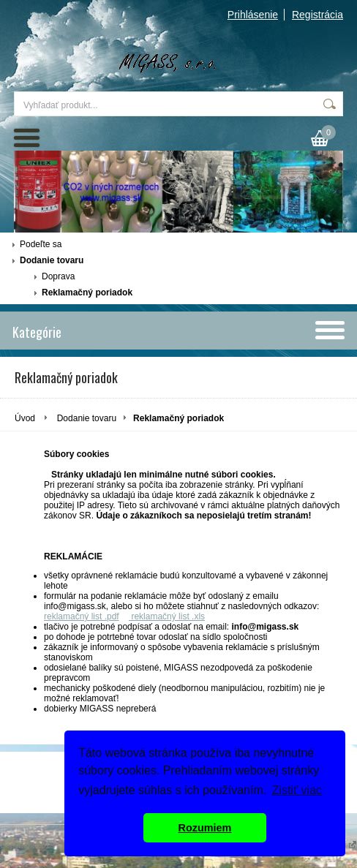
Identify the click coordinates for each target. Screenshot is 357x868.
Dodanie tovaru (52, 260)
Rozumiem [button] (205, 828)
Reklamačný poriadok (87, 293)
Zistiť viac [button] (297, 790)
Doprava (58, 276)
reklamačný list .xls (167, 616)
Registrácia (317, 15)
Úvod (25, 418)
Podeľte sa (41, 244)
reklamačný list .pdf (82, 616)
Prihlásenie (253, 15)
